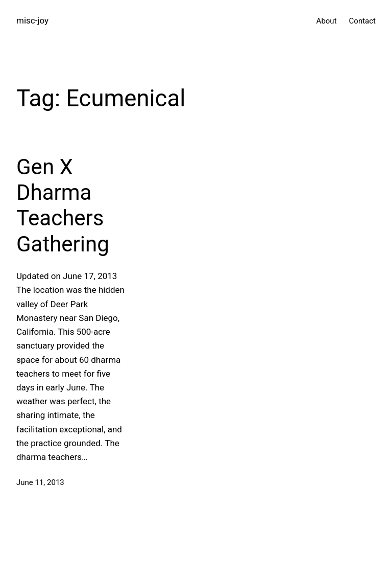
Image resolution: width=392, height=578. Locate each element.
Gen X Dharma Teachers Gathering (63, 205)
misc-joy (32, 20)
